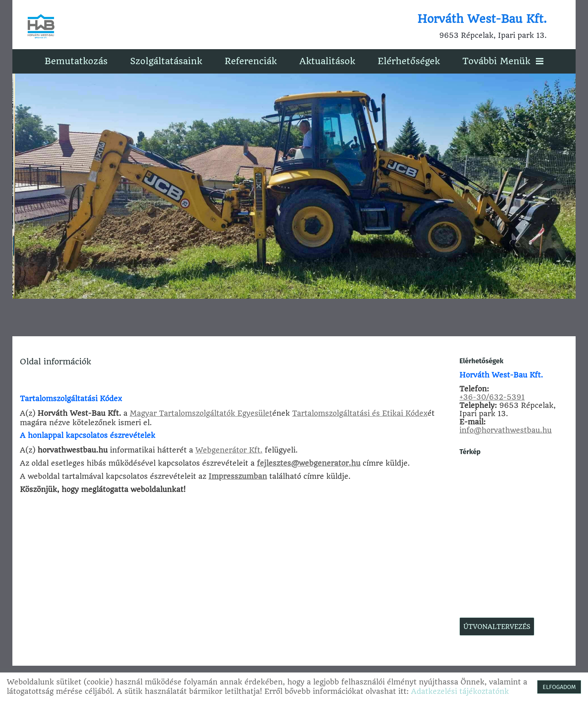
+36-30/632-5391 (492, 397)
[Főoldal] (42, 26)
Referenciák (251, 61)
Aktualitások (327, 61)
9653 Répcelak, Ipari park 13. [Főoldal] (482, 26)
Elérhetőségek (409, 61)
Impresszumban (238, 476)
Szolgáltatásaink (166, 61)
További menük (503, 61)
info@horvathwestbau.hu (505, 430)
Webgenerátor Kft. (229, 450)
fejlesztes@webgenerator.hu (309, 463)
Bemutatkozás (76, 61)
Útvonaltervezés (496, 626)
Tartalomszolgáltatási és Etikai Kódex (360, 413)
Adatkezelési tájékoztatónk (460, 691)
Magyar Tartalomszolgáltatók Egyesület (201, 413)
